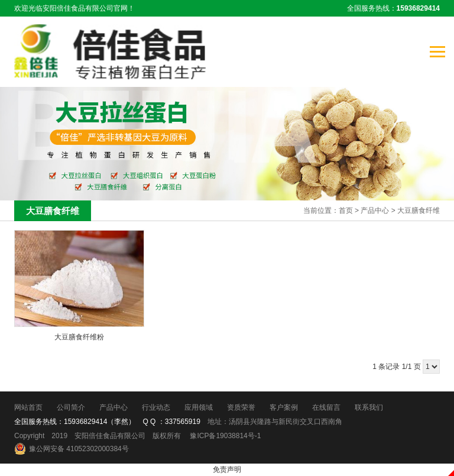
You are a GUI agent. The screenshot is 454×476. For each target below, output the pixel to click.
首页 (346, 211)
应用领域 (199, 407)
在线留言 (326, 407)
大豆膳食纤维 (419, 211)
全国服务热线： (393, 8)
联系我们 (369, 407)
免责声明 (227, 469)
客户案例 (284, 407)
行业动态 (156, 407)
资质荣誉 (241, 407)
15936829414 (85, 422)
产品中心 (375, 211)
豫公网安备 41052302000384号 (79, 449)
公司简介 (71, 407)
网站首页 (28, 407)
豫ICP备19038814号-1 (225, 436)
